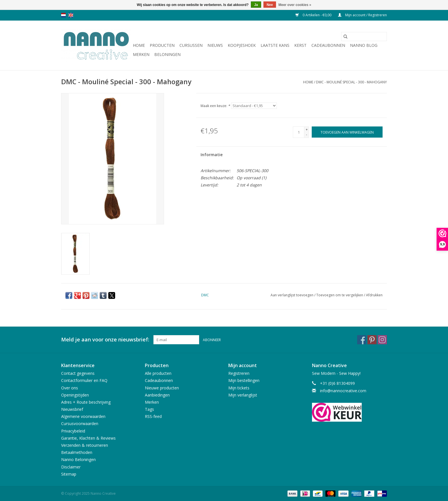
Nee (270, 5)
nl (63, 15)
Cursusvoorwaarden (80, 423)
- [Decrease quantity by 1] (307, 135)
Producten (162, 45)
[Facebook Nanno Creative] (362, 340)
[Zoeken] (364, 37)
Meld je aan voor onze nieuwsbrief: (105, 340)
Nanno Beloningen (78, 459)
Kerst (300, 45)
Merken (141, 54)
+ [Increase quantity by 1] (307, 129)
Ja (256, 5)
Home (139, 45)
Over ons (70, 388)
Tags (149, 409)
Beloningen (167, 54)
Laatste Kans (275, 45)
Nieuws (215, 45)
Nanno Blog (364, 45)
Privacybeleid (73, 431)
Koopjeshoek (242, 45)
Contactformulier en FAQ (84, 380)
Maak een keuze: (215, 106)
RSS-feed (153, 416)
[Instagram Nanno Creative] (382, 340)
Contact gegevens (78, 373)
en (71, 15)
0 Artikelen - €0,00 (314, 15)
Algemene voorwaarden (83, 416)
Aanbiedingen (157, 395)
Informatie (212, 155)
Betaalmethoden (77, 452)
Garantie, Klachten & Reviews (88, 438)
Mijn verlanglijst (243, 395)
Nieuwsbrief (72, 409)
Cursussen (191, 45)
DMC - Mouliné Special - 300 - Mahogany (351, 82)
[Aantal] (299, 132)
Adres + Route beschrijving (86, 402)
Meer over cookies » (295, 5)
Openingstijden (75, 395)
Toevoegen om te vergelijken (340, 295)
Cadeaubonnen (328, 45)
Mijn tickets (239, 388)
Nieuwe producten (162, 388)
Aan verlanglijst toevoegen (292, 295)
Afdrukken (374, 295)
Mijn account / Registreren (362, 15)
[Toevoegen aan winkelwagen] (347, 132)
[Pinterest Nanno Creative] (372, 340)
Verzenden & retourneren (85, 445)
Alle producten (158, 373)
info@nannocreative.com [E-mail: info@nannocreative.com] (343, 391)
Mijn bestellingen (244, 380)
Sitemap (69, 474)
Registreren (239, 373)
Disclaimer (71, 467)
